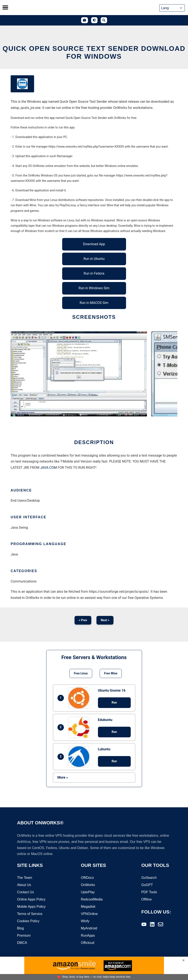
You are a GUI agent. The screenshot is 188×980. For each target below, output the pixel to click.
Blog (20, 929)
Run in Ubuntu (94, 259)
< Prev (83, 620)
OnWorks (88, 885)
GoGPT (147, 885)
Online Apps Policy (31, 900)
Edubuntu (105, 720)
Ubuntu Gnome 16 (112, 690)
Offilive (147, 900)
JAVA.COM (49, 468)
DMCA (22, 943)
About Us (24, 885)
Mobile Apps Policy (31, 907)
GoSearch (149, 878)
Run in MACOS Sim (94, 303)
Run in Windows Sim (94, 288)
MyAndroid (89, 929)
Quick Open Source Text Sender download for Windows (94, 52)
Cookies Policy (28, 921)
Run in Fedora (94, 273)
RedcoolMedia (92, 900)
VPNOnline (89, 914)
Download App (94, 244)
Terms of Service (30, 914)
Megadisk (88, 907)
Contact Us (25, 892)
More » (63, 777)
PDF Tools (149, 892)
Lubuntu (104, 749)
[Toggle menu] (5, 7)
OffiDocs (87, 878)
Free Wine (111, 673)
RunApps (88, 936)
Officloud (88, 943)
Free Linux (81, 673)
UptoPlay (88, 892)
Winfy (85, 921)
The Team (25, 878)
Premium (24, 936)
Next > (105, 620)
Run (114, 702)
